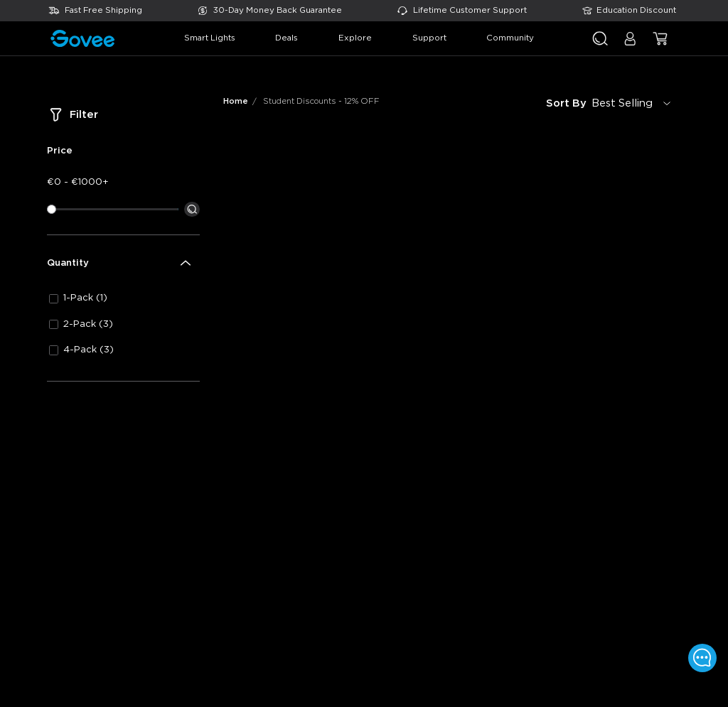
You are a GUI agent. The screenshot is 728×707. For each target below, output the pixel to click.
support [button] (429, 38)
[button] (630, 44)
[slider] (52, 209)
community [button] (510, 38)
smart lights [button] (210, 38)
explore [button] (355, 38)
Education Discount (636, 10)
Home (236, 101)
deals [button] (287, 38)
